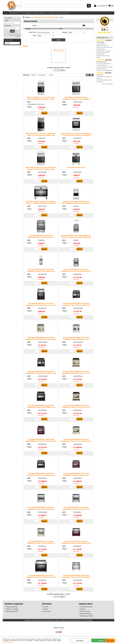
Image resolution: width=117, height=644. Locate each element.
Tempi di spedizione (12, 608)
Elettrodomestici (14, 13)
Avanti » (63, 71)
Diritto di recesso (85, 612)
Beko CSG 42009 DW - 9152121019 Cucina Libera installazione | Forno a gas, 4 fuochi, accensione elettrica (41, 100)
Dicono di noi (47, 612)
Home (5, 13)
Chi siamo (46, 608)
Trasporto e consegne (12, 610)
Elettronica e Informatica (39, 13)
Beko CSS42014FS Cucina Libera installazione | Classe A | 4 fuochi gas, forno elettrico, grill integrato (41, 136)
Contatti (45, 610)
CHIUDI (116, 639)
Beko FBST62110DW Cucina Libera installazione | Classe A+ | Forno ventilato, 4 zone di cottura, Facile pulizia (76, 100)
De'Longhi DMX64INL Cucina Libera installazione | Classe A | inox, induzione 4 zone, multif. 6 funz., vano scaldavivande (41, 238)
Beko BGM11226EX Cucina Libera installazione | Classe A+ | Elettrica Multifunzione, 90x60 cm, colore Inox (41, 204)
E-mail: (7, 22)
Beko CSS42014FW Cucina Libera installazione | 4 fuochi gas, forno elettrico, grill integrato (76, 135)
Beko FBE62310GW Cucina (76, 168)
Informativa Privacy (86, 615)
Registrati (18, 38)
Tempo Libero (51, 13)
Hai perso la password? (15, 36)
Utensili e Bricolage (62, 13)
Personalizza (80, 640)
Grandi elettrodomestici (51, 30)
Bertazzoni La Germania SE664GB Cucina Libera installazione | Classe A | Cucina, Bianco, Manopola (76, 204)
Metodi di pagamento (12, 612)
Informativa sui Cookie (8, 642)
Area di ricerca (32, 33)
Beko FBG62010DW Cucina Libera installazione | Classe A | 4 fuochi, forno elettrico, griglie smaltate (41, 170)
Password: (8, 27)
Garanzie (83, 610)
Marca (35, 36)
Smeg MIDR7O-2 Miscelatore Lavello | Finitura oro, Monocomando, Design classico (105, 47)
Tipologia (64, 33)
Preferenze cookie (58, 629)
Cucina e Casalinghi (25, 13)
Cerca (34, 26)
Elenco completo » (107, 85)
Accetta (101, 640)
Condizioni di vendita (86, 608)
